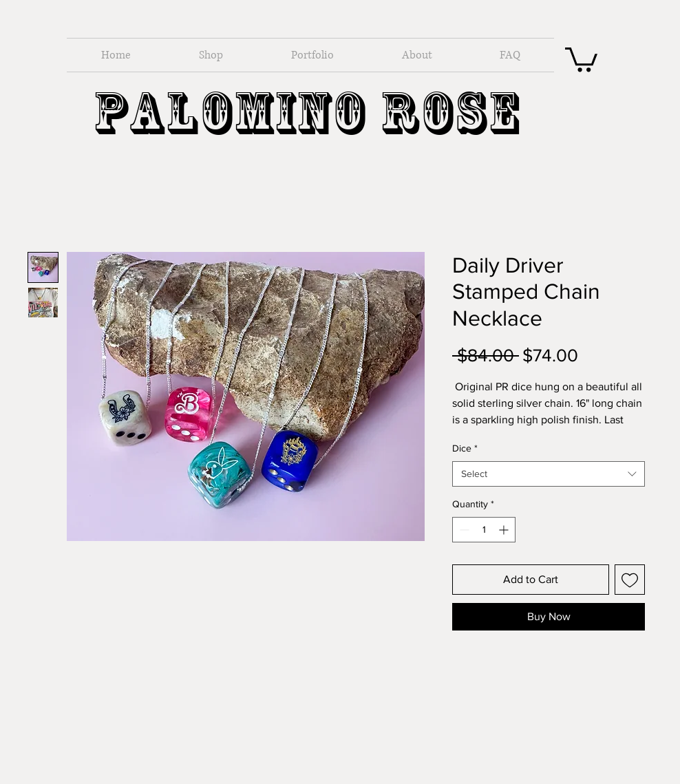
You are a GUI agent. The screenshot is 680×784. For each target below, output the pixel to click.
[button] (581, 58)
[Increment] (505, 530)
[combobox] (549, 474)
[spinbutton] (484, 530)
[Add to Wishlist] (630, 580)
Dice (465, 448)
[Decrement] (463, 530)
